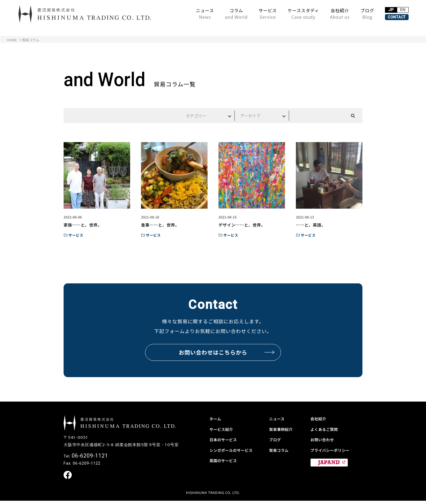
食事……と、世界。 (160, 225)
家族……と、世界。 (83, 225)
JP (375, 8)
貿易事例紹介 (283, 429)
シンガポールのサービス (234, 450)
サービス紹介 (223, 429)
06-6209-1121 (90, 458)
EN (397, 8)
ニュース (183, 14)
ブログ (345, 14)
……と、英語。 (311, 225)
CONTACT (386, 17)
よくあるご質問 (326, 429)
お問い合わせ (324, 439)
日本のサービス (225, 439)
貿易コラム (280, 450)
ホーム (216, 418)
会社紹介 (318, 14)
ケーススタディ (281, 14)
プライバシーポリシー (333, 450)
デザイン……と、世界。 (242, 225)
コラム (214, 14)
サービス (245, 14)
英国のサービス (225, 460)
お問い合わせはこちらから (227, 352)
